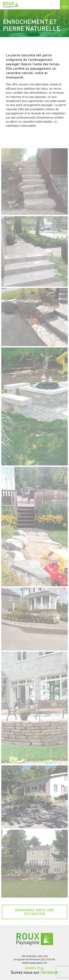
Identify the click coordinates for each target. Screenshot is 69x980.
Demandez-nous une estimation (34, 912)
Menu (65, 5)
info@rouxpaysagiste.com (34, 963)
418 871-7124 (34, 968)
